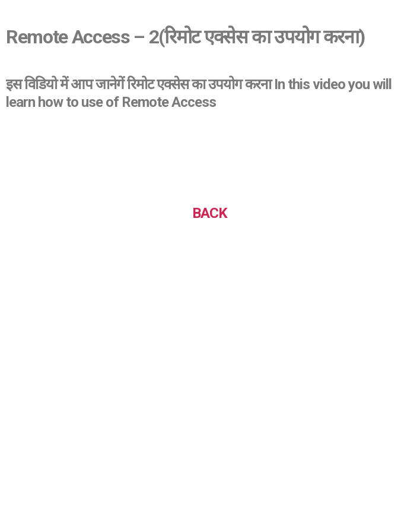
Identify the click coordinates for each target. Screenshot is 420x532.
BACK (210, 213)
